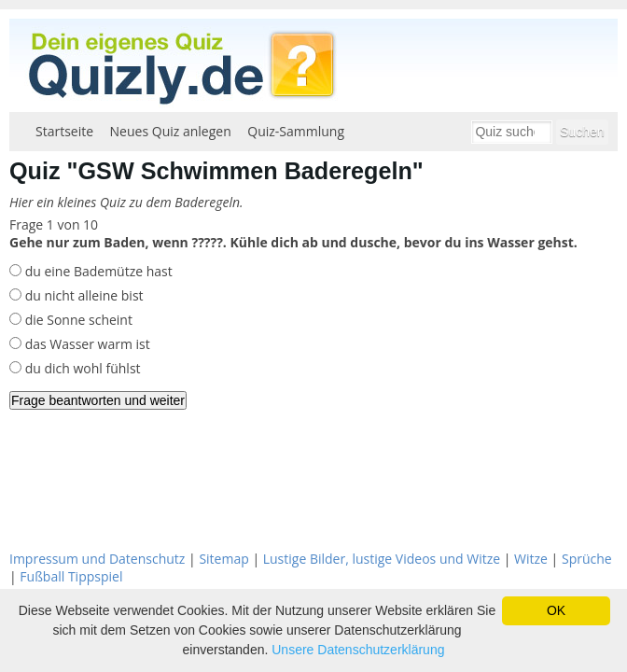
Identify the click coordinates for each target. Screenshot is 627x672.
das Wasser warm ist (86, 344)
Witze (531, 559)
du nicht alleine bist (83, 295)
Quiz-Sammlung (296, 131)
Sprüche (587, 559)
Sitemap (223, 559)
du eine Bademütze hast (97, 271)
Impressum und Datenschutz (97, 559)
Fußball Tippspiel (71, 576)
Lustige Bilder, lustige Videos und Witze (382, 559)
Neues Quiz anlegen (171, 131)
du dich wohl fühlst (81, 368)
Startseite (64, 131)
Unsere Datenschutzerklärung (358, 650)
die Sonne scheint (77, 320)
